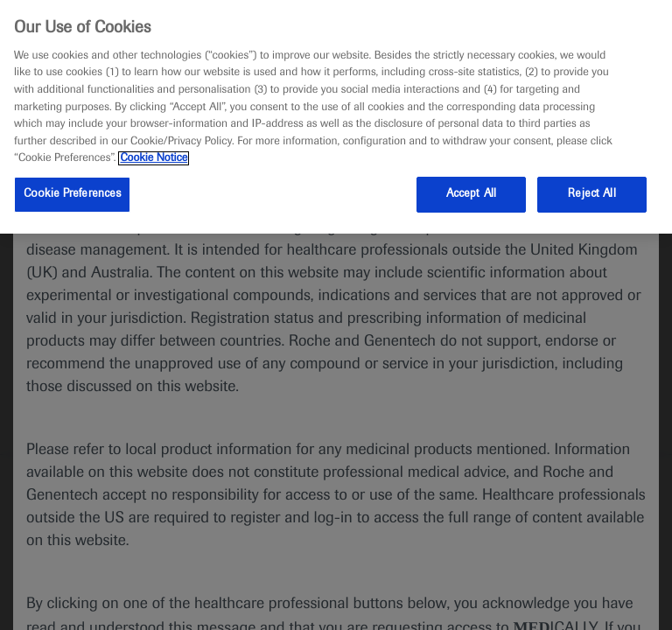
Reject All (591, 194)
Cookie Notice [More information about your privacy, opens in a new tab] (154, 158)
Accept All (471, 194)
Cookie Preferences (72, 194)
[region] (336, 117)
